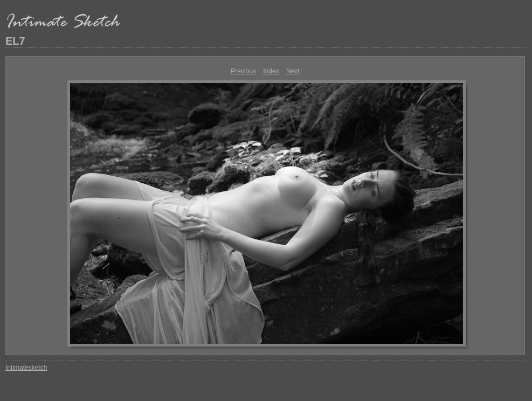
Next (293, 71)
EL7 (15, 41)
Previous (243, 71)
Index (271, 71)
